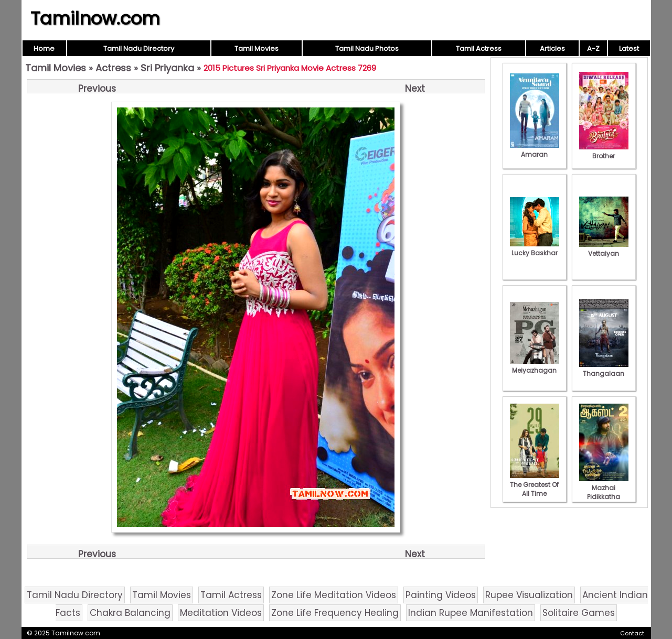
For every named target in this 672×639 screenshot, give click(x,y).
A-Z (593, 48)
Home (44, 48)
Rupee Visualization (529, 595)
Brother (604, 151)
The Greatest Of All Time (535, 485)
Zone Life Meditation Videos (334, 595)
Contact (632, 633)
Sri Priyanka (167, 68)
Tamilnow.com (95, 18)
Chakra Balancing (130, 613)
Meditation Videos (221, 613)
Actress (113, 68)
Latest (629, 48)
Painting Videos (441, 595)
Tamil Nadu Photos (367, 48)
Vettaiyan (604, 249)
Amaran (535, 150)
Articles (552, 48)
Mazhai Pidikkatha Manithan (604, 492)
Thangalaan (604, 369)
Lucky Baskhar (535, 248)
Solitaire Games (579, 613)
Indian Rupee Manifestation (471, 613)
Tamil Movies (257, 48)
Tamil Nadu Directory (139, 48)
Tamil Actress (479, 48)
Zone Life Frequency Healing (335, 613)
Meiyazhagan (535, 366)
